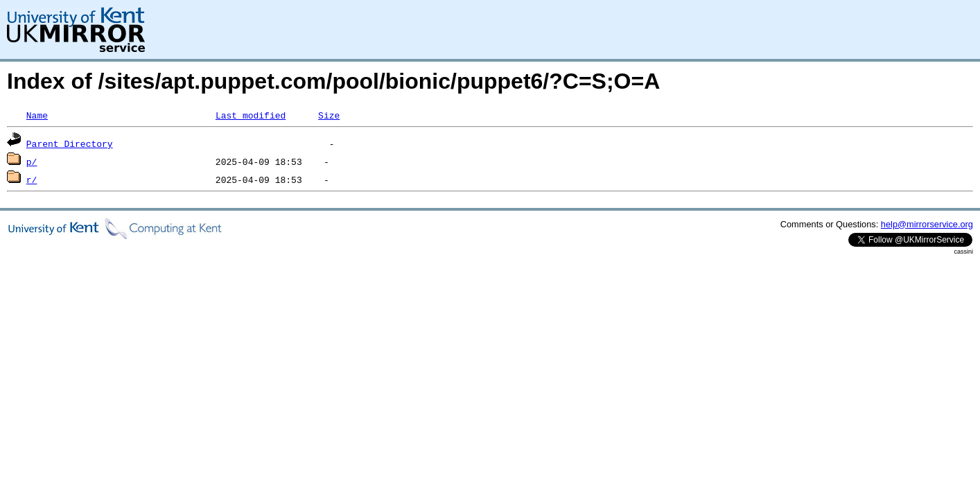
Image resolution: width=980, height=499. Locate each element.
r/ (32, 180)
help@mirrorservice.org (927, 224)
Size (329, 115)
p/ (32, 161)
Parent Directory (70, 143)
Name (37, 115)
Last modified (251, 115)
